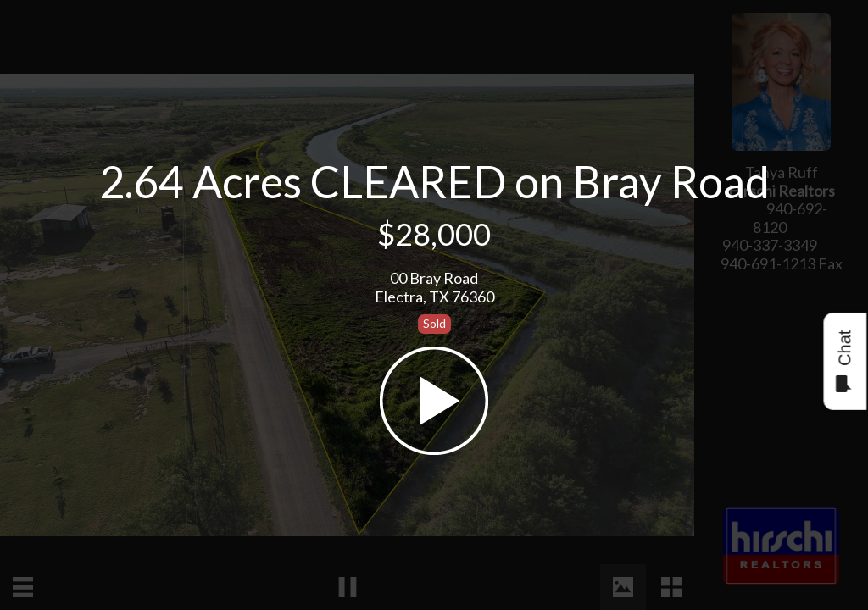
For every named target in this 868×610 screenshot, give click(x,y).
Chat (844, 361)
